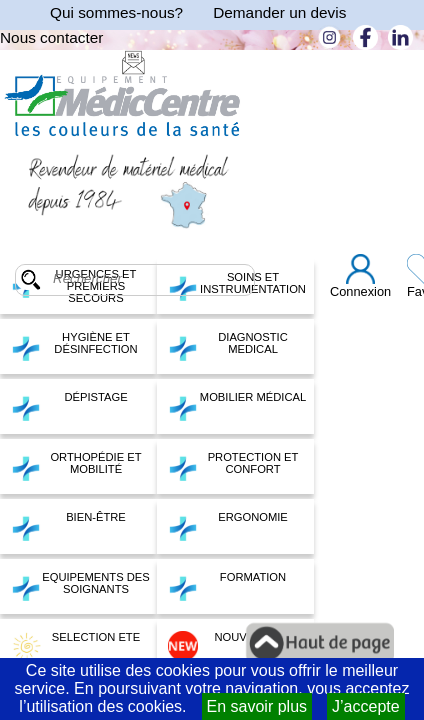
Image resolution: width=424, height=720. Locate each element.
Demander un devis (279, 12)
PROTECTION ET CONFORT (233, 466)
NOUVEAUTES (230, 646)
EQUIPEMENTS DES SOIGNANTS (80, 586)
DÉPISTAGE (69, 406)
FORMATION (227, 586)
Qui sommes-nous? (116, 12)
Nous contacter (51, 37)
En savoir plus (257, 706)
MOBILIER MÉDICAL (237, 406)
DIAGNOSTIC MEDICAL (228, 346)
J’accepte (366, 706)
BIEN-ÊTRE (68, 526)
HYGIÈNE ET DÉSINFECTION (74, 346)
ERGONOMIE (228, 526)
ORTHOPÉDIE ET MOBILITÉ (76, 466)
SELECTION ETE (75, 646)
